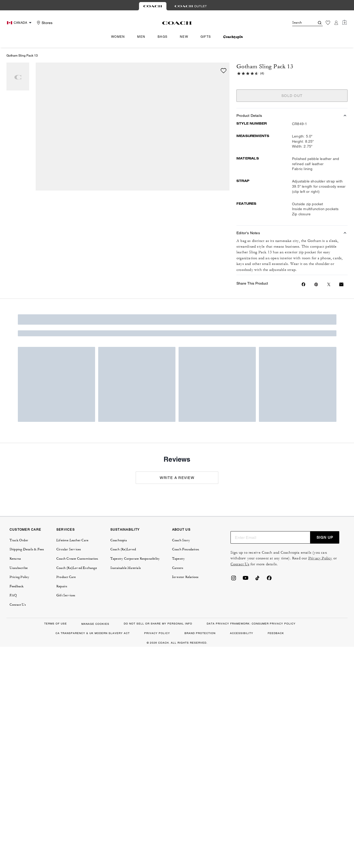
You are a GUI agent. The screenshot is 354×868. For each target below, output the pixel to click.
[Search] (299, 23)
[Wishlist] (328, 23)
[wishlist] (224, 71)
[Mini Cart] (344, 22)
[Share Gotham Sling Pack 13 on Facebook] (303, 284)
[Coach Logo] (177, 23)
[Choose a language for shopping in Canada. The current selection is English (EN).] (20, 23)
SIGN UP (325, 537)
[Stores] (44, 23)
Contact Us (240, 564)
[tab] (153, 6)
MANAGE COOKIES (95, 624)
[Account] (336, 23)
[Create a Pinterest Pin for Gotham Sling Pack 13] (316, 284)
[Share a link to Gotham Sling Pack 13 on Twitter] (329, 284)
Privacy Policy (320, 558)
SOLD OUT (292, 96)
